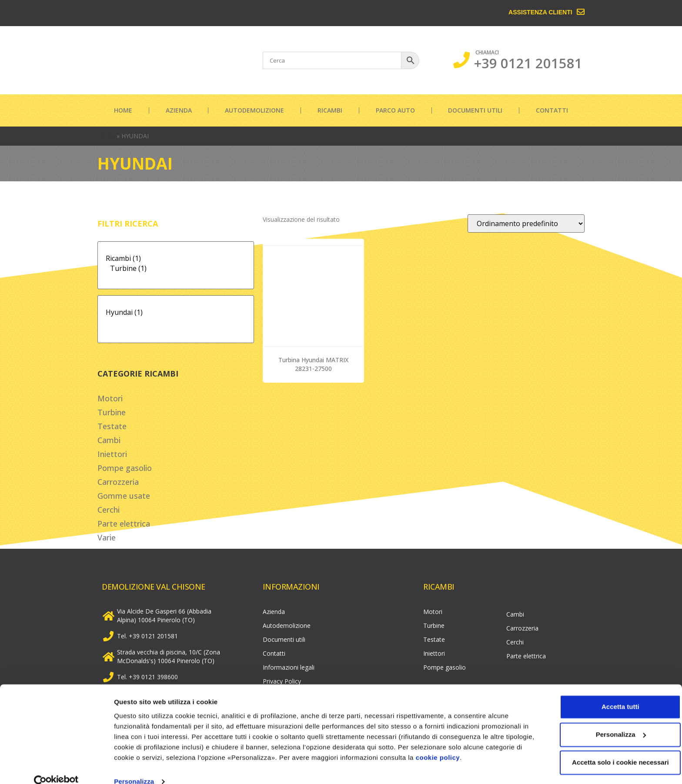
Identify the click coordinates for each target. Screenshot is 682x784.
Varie (107, 537)
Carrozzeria (118, 482)
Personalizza (134, 767)
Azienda (179, 110)
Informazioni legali (289, 667)
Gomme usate (124, 496)
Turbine (112, 412)
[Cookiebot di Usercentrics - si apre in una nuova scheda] (56, 767)
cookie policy (476, 743)
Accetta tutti (610, 692)
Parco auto (395, 110)
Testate (112, 426)
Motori (110, 398)
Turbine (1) (176, 269)
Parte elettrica (124, 524)
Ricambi (330, 110)
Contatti (552, 110)
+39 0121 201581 (528, 63)
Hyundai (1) (176, 312)
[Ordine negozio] (526, 224)
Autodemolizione (254, 110)
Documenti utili (475, 110)
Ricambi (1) (176, 259)
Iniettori (112, 454)
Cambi (109, 440)
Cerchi (109, 510)
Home (123, 110)
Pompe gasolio (125, 468)
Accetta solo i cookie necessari (610, 748)
